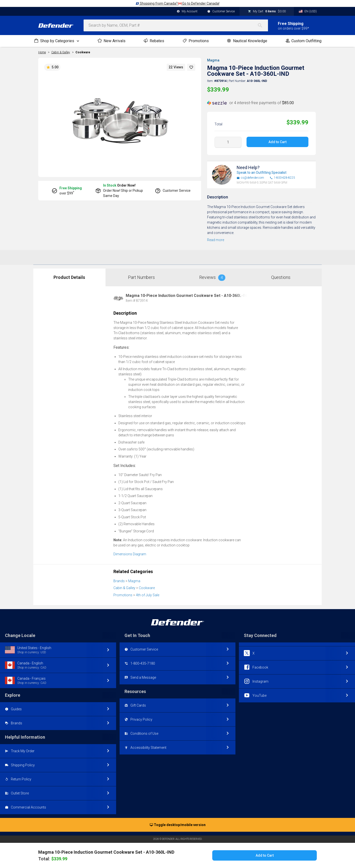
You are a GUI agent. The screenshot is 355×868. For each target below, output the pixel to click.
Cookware (83, 52)
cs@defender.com (250, 178)
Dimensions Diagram (130, 554)
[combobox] (176, 25)
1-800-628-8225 (282, 178)
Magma (213, 60)
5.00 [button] (52, 67)
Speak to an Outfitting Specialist (262, 173)
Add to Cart (277, 142)
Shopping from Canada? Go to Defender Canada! (177, 3)
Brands (119, 581)
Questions (281, 277)
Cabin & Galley (124, 588)
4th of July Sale (148, 595)
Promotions (123, 595)
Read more (216, 240)
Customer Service (221, 12)
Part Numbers (141, 277)
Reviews (212, 278)
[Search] (263, 25)
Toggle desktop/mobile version (178, 825)
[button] (191, 67)
